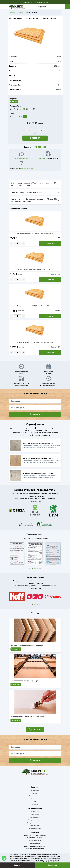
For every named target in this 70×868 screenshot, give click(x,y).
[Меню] (67, 7)
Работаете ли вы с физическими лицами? (27, 192)
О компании (35, 790)
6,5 (11, 109)
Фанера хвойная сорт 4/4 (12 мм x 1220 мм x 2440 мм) (35, 306)
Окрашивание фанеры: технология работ (28, 716)
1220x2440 (14, 102)
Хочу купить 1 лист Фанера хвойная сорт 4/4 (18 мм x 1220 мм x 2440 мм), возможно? (34, 200)
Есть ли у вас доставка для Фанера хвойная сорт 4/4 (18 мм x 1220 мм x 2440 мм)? (33, 184)
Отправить (35, 414)
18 (24, 109)
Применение (35, 799)
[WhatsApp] (4, 858)
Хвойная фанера (35, 826)
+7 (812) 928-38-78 (42, 7)
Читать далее (16, 649)
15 (21, 109)
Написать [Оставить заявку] (18, 865)
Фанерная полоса (35, 828)
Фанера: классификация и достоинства (27, 645)
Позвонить (52, 865)
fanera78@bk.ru (35, 844)
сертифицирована (26, 168)
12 (17, 109)
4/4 (25, 117)
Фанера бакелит (35, 817)
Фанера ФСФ (35, 814)
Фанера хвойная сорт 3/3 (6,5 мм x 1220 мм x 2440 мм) (35, 233)
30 (37, 109)
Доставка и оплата (35, 796)
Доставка (42, 158)
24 (30, 109)
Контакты (35, 804)
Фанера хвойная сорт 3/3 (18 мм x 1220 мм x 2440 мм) (35, 342)
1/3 (11, 117)
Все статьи (35, 730)
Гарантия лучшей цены (21, 158)
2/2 (16, 117)
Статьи (35, 802)
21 (27, 109)
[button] (29, 568)
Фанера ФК (35, 811)
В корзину (35, 138)
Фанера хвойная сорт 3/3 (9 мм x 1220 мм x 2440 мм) (35, 270)
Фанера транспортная (35, 820)
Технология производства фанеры (25, 681)
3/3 (20, 117)
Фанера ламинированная (35, 823)
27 (34, 109)
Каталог (35, 793)
